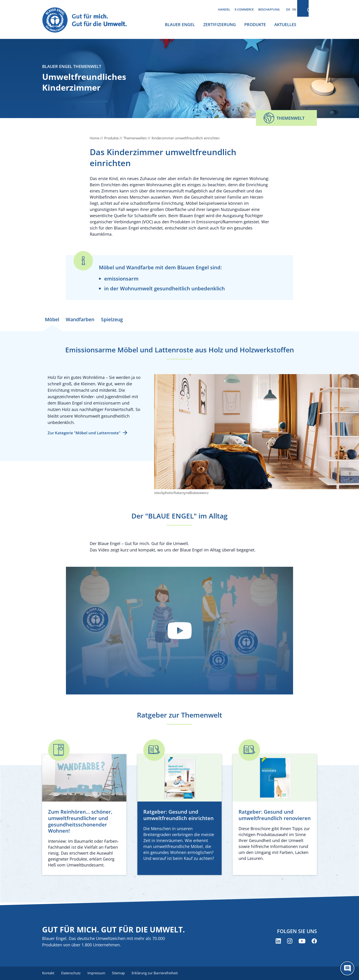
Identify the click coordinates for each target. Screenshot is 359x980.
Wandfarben (83, 320)
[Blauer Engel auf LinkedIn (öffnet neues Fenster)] (278, 941)
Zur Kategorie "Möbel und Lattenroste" (84, 435)
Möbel (53, 320)
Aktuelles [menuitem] (285, 24)
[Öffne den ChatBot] (347, 968)
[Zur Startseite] (89, 20)
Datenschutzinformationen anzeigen (179, 633)
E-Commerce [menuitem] (244, 9)
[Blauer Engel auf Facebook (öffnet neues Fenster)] (314, 941)
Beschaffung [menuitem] (269, 9)
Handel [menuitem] (224, 9)
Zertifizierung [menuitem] (220, 24)
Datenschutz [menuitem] (71, 973)
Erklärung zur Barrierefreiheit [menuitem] (157, 973)
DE (288, 9)
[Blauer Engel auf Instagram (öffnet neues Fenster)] (290, 941)
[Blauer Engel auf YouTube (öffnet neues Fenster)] (302, 941)
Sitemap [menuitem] (120, 973)
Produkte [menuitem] (255, 24)
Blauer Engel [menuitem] (180, 24)
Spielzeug (117, 320)
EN (294, 9)
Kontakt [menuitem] (48, 973)
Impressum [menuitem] (97, 973)
